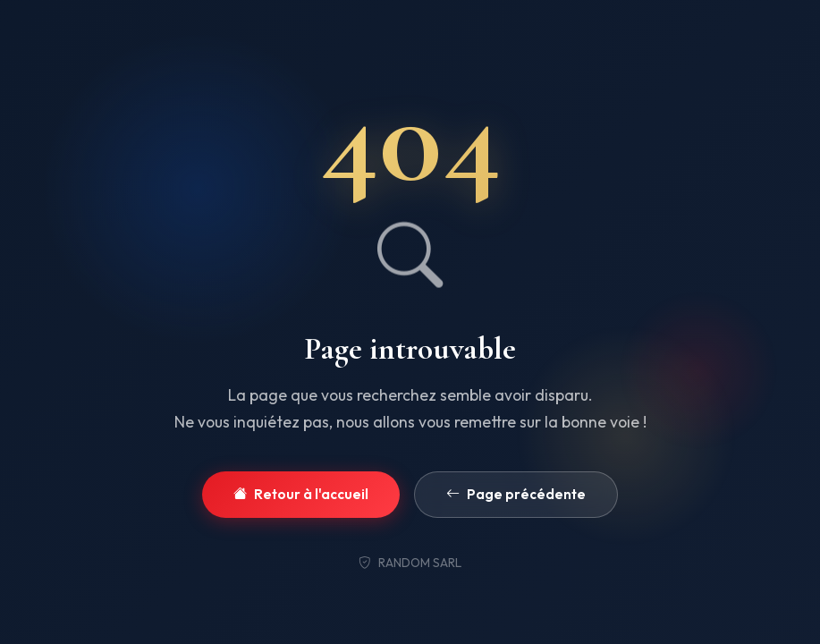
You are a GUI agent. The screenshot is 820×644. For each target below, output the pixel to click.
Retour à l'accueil (301, 495)
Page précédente (516, 495)
